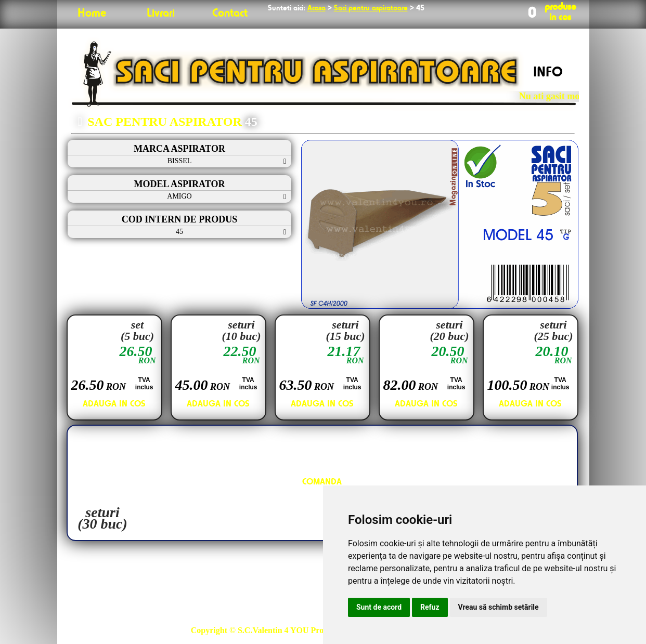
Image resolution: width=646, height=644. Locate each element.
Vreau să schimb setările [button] (499, 607)
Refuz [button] (430, 607)
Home (92, 14)
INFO (548, 73)
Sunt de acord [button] (379, 607)
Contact (230, 14)
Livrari (161, 14)
